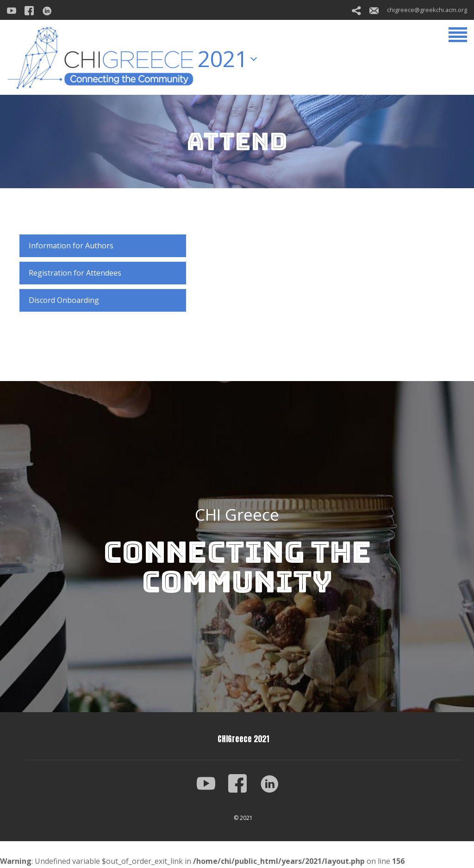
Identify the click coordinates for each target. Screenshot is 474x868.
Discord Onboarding (64, 300)
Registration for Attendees (75, 273)
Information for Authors (71, 246)
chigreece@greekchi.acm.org (418, 10)
